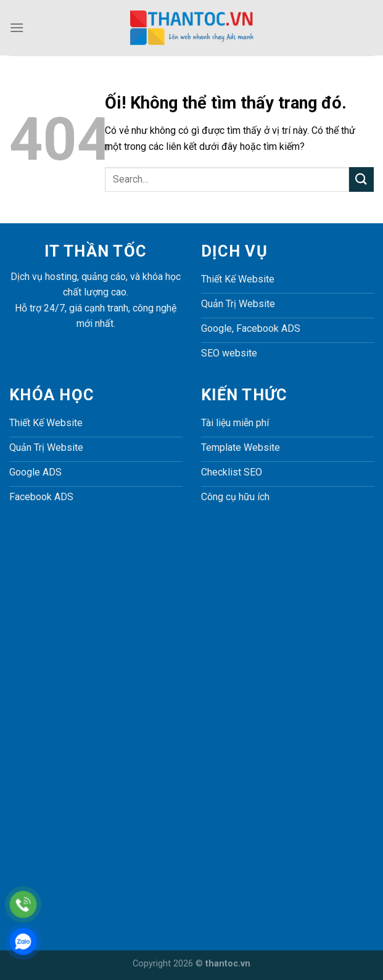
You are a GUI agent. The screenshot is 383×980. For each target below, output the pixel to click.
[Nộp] (361, 179)
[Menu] (17, 27)
